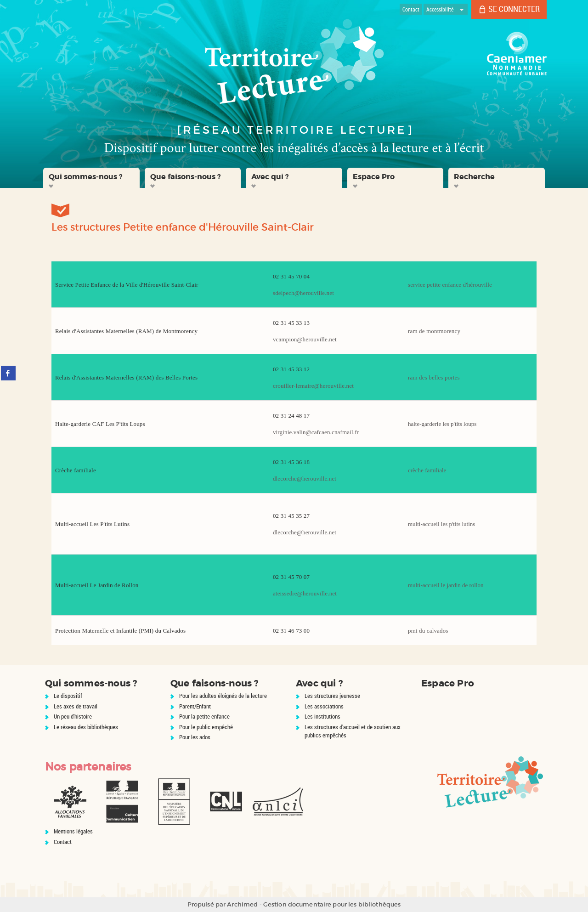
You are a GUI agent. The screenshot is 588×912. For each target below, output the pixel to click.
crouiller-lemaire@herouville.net (313, 386)
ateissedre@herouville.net (305, 593)
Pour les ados (195, 737)
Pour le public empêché (206, 727)
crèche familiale (427, 470)
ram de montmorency (434, 331)
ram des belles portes (434, 377)
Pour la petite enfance (204, 716)
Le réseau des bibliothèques (86, 727)
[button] (91, 178)
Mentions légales (73, 831)
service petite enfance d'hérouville (450, 285)
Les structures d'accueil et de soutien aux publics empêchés (353, 731)
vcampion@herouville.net (305, 339)
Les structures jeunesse (332, 696)
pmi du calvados (428, 631)
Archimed (242, 904)
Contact (63, 842)
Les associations (324, 706)
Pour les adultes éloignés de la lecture (223, 696)
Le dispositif (68, 696)
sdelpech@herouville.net (303, 293)
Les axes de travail (76, 706)
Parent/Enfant (195, 706)
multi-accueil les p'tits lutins (441, 524)
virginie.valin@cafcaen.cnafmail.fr (316, 432)
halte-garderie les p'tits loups (442, 424)
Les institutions (322, 716)
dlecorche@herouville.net (305, 479)
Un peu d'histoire (73, 716)
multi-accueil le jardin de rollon (446, 585)
